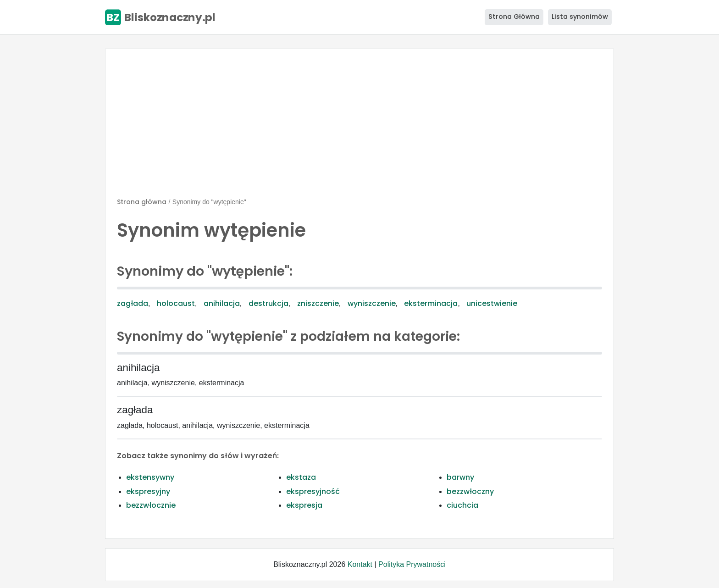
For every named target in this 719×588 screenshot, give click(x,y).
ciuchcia (462, 505)
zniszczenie (318, 303)
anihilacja (222, 303)
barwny (460, 477)
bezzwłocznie (151, 505)
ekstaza (301, 477)
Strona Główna (514, 17)
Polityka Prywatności (412, 564)
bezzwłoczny (470, 491)
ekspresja (304, 505)
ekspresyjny (148, 491)
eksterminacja (431, 303)
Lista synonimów (580, 17)
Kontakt (360, 564)
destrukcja (268, 303)
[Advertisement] (359, 127)
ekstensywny (150, 477)
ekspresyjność (313, 491)
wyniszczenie (372, 303)
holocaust (176, 303)
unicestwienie (492, 303)
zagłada (133, 303)
